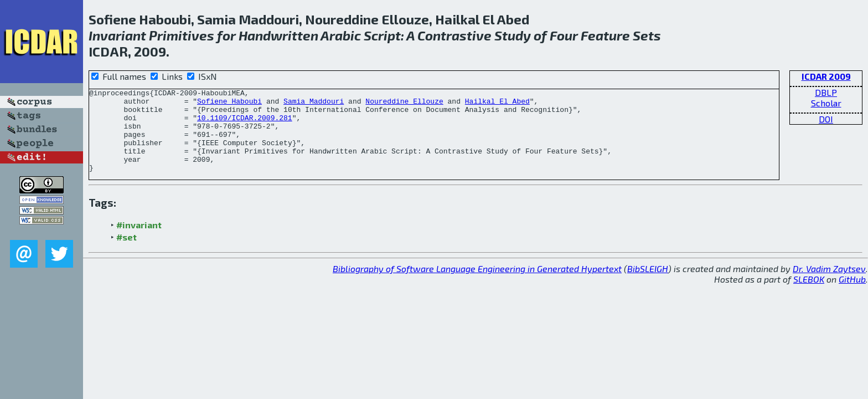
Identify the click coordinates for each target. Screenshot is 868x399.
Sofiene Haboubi (229, 104)
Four (564, 35)
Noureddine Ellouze (404, 104)
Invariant (117, 35)
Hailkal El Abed (497, 104)
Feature (605, 35)
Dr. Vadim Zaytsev (829, 285)
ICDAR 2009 (826, 76)
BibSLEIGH (648, 285)
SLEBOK (809, 296)
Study (513, 35)
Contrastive (454, 35)
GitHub (852, 296)
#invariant (139, 241)
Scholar (826, 103)
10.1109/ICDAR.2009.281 (245, 124)
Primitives (182, 35)
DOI (826, 119)
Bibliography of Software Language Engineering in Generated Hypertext (477, 285)
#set (126, 254)
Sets (647, 35)
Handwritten (278, 35)
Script (382, 35)
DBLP (826, 92)
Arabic (341, 35)
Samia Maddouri (314, 104)
